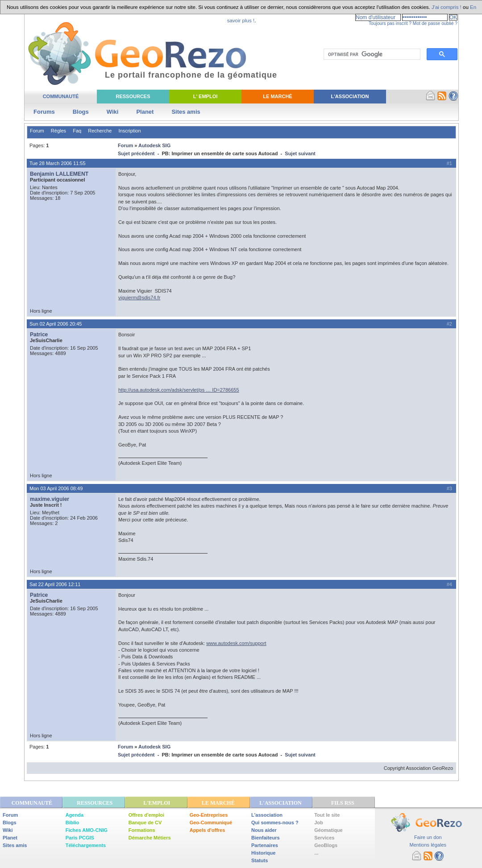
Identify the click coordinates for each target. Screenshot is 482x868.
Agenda (75, 815)
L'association (267, 815)
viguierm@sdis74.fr (139, 298)
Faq (77, 131)
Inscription (129, 131)
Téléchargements (86, 845)
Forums (44, 112)
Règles (58, 131)
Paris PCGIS (80, 838)
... (316, 853)
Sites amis (186, 112)
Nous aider (264, 830)
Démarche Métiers (150, 838)
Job (319, 823)
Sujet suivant (300, 153)
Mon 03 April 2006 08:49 (56, 488)
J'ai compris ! (447, 7)
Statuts (260, 860)
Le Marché (277, 96)
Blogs (81, 112)
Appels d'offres (208, 830)
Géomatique (328, 830)
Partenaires (265, 845)
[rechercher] (371, 54)
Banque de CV (145, 823)
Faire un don (428, 837)
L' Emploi (206, 96)
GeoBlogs (326, 845)
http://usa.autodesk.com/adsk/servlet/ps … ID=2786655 (179, 390)
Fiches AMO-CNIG (87, 830)
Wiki (113, 112)
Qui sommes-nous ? (275, 823)
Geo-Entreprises (209, 815)
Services (324, 838)
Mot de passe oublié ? (435, 23)
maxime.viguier (50, 499)
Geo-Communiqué (211, 823)
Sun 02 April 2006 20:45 (56, 324)
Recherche (100, 131)
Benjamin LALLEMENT (59, 174)
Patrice (39, 335)
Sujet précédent (136, 153)
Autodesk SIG (154, 145)
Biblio (73, 823)
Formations (142, 830)
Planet (145, 112)
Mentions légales (428, 845)
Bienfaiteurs (266, 838)
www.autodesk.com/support (236, 643)
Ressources (133, 96)
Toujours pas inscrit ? (390, 23)
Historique (263, 853)
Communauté (61, 96)
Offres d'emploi (146, 815)
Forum (37, 131)
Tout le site (327, 815)
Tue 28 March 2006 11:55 (58, 163)
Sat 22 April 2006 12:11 (55, 584)
